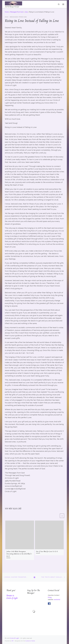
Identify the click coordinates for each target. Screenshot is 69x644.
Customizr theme (30, 641)
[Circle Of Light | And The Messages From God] (13, 3)
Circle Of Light (14, 638)
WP (13, 641)
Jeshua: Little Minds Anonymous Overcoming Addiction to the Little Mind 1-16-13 (19, 554)
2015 (26, 12)
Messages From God (17, 12)
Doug (50, 597)
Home (7, 12)
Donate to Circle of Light (12, 597)
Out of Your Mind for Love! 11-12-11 (47, 552)
